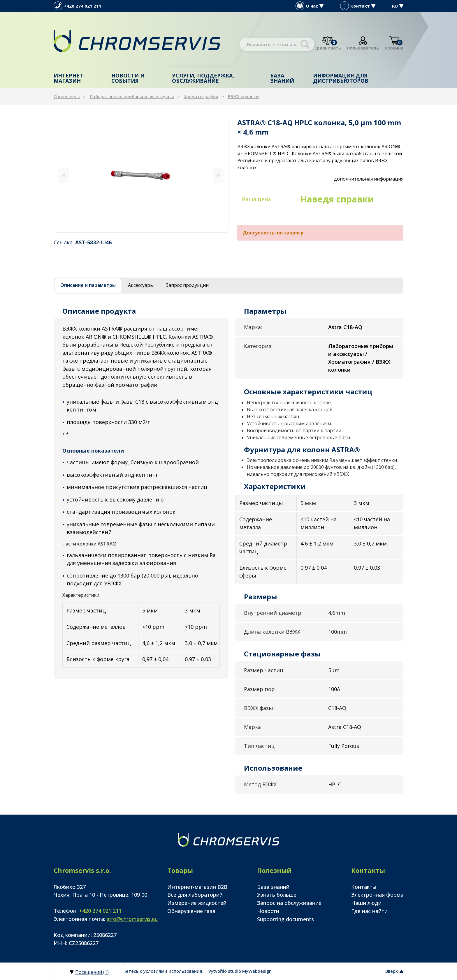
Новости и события (128, 78)
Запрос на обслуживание (289, 903)
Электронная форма (377, 895)
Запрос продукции (187, 285)
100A (334, 689)
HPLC (335, 784)
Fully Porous (344, 746)
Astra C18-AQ (345, 727)
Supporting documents (285, 919)
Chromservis (67, 96)
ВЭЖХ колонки (243, 96)
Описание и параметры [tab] (88, 285)
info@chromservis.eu (132, 919)
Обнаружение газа (191, 911)
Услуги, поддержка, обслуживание (203, 78)
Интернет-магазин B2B (197, 887)
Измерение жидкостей (197, 903)
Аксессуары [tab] (141, 285)
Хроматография (201, 96)
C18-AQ (337, 708)
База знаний (282, 78)
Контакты (364, 887)
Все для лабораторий (195, 895)
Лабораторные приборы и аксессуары (132, 96)
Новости (268, 911)
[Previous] (63, 175)
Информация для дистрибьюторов (341, 78)
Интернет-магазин (69, 78)
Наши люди (366, 903)
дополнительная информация (369, 179)
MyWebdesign (257, 971)
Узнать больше (277, 895)
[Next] (219, 175)
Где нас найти (369, 911)
